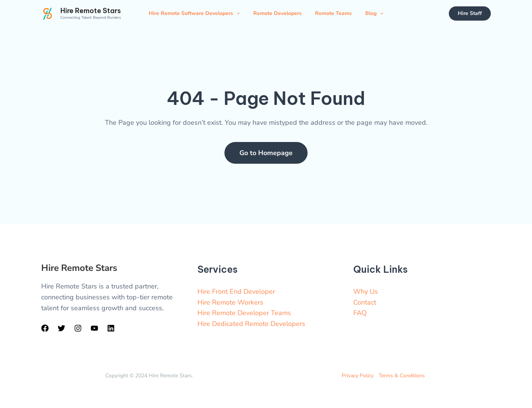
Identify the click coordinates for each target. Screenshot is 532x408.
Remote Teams (333, 13)
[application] (236, 13)
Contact (365, 302)
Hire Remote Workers (230, 302)
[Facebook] (45, 328)
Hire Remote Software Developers (194, 13)
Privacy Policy (358, 376)
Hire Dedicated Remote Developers (251, 324)
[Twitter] (61, 328)
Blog (374, 13)
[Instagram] (78, 328)
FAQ (360, 313)
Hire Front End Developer (236, 291)
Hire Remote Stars (90, 11)
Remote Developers (277, 13)
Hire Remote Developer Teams (244, 313)
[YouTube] (94, 328)
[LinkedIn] (111, 328)
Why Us (366, 291)
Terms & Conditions (402, 376)
